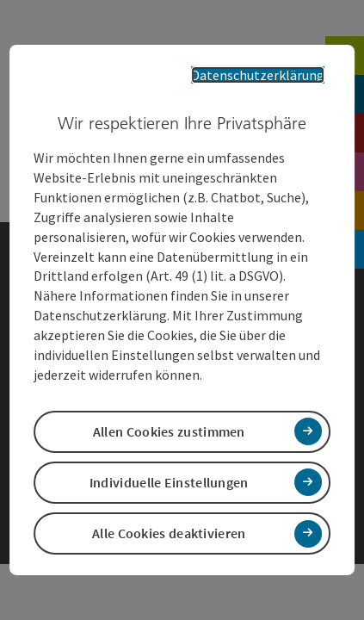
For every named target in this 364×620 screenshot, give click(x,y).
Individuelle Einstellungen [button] (169, 471)
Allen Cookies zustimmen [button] (169, 420)
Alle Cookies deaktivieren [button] (169, 522)
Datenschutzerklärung (270, 85)
